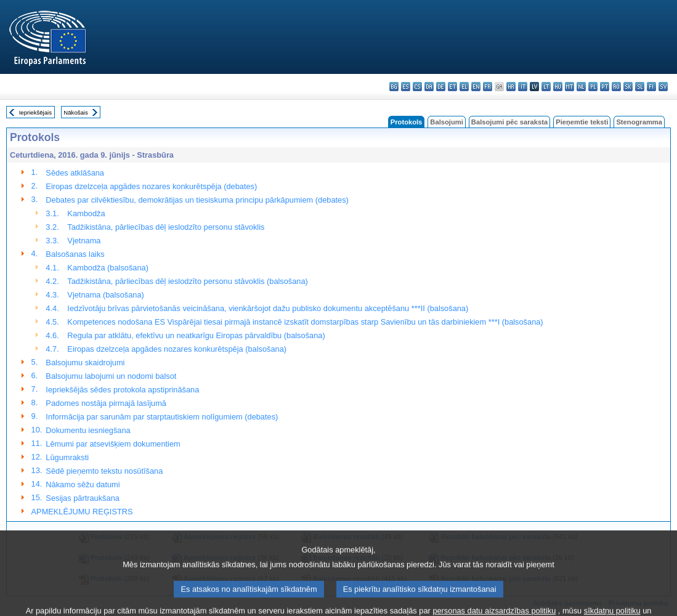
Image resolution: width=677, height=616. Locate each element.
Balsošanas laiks (75, 254)
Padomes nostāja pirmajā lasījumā (106, 403)
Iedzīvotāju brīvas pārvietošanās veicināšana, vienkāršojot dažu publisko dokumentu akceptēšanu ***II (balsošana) (268, 308)
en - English (476, 87)
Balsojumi (446, 122)
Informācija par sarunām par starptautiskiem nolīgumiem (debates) (162, 417)
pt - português (605, 87)
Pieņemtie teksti (582, 122)
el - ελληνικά (464, 87)
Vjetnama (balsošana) (105, 295)
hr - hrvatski (511, 87)
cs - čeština (417, 87)
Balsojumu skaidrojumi (85, 363)
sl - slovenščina (640, 87)
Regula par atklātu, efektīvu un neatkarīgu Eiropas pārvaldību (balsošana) (196, 335)
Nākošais (75, 112)
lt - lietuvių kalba (546, 87)
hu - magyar (558, 87)
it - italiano (523, 87)
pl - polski (593, 87)
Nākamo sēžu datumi (83, 484)
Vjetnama (84, 241)
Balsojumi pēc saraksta (509, 122)
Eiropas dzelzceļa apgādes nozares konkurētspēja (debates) (151, 186)
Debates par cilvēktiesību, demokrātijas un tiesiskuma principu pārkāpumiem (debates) (197, 200)
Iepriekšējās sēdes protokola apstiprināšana (122, 390)
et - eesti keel (452, 87)
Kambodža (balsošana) (108, 268)
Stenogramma (639, 122)
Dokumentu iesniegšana (88, 430)
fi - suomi (651, 87)
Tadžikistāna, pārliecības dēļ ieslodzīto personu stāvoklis (166, 227)
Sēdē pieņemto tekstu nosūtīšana (104, 471)
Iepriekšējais (35, 112)
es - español (406, 87)
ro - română (616, 87)
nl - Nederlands (581, 87)
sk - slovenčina (628, 87)
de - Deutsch (441, 87)
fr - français (488, 87)
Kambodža (86, 213)
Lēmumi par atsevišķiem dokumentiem (113, 444)
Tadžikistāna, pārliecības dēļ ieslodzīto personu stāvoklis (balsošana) (188, 281)
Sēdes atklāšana (75, 173)
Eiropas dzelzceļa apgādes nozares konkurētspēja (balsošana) (177, 349)
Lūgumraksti (67, 457)
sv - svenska (663, 87)
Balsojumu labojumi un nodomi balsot (111, 376)
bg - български (394, 87)
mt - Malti (570, 87)
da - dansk (429, 87)
